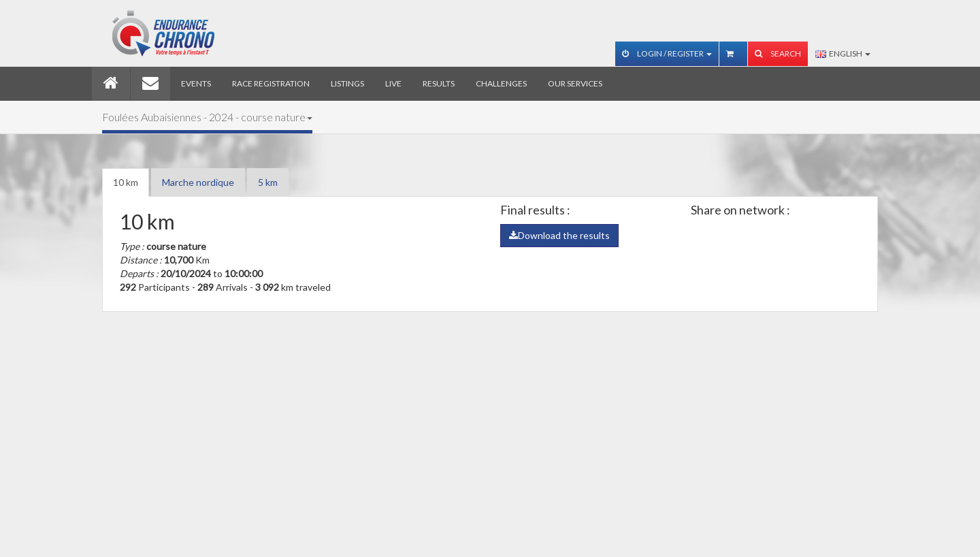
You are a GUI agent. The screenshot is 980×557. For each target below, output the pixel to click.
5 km (268, 182)
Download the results (559, 235)
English (843, 53)
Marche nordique (198, 182)
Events (196, 83)
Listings (347, 83)
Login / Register (667, 53)
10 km (126, 182)
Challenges (501, 83)
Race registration (271, 83)
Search (778, 53)
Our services (575, 83)
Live (393, 83)
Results (439, 83)
